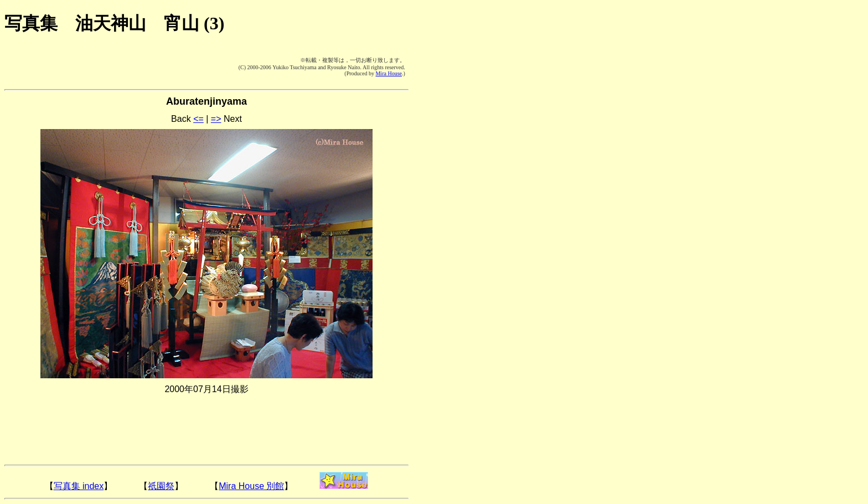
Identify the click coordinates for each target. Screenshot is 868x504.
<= (198, 119)
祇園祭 (161, 486)
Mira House (389, 73)
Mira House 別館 (251, 486)
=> (216, 119)
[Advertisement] (71, 66)
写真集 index (79, 486)
